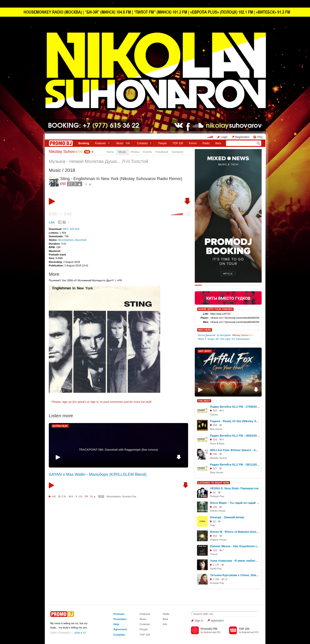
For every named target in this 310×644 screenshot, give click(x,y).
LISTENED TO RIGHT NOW (214, 483)
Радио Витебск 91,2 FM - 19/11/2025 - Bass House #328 (235, 465)
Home (110, 152)
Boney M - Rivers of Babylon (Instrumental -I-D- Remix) (235, 532)
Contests (145, 624)
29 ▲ (93, 496)
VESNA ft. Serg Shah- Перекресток (234, 488)
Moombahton (66, 240)
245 (54, 496)
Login (224, 137)
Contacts (178, 152)
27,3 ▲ (75, 184)
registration (217, 621)
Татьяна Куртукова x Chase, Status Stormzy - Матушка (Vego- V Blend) (235, 575)
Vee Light (225, 339)
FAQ (260, 137)
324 (215, 439)
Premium (119, 614)
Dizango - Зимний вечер (227, 517)
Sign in (199, 621)
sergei (211, 339)
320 (101, 496)
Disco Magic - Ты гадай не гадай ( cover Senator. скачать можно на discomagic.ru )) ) (235, 503)
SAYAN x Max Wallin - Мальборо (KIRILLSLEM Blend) (98, 474)
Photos (135, 152)
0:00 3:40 (60, 214)
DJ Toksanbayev (241, 339)
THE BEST (204, 401)
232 (215, 550)
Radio (206, 143)
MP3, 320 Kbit (71, 229)
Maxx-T (202, 339)
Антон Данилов (207, 335)
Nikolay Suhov (66, 152)
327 (215, 468)
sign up (67, 402)
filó (217, 339)
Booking (84, 143)
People (162, 143)
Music (124, 143)
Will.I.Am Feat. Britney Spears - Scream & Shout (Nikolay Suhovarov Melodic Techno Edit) (235, 450)
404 (215, 536)
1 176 (216, 565)
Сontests (145, 143)
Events (148, 152)
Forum (193, 143)
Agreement (120, 629)
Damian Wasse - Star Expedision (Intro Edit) (235, 546)
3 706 (216, 579)
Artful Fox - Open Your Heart (228, 382)
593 (215, 411)
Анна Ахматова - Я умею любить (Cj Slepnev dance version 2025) (235, 561)
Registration (242, 137)
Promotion (120, 619)
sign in (94, 402)
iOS (219, 632)
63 (214, 521)
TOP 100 (178, 143)
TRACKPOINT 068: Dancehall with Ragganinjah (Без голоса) (118, 450)
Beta (218, 143)
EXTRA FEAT (60, 426)
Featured (103, 143)
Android (208, 632)
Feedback (162, 152)
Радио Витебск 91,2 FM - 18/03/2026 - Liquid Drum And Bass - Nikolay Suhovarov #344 (235, 436)
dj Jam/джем (224, 335)
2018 (70, 170)
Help (116, 624)
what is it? (80, 633)
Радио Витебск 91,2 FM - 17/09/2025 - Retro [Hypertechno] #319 (235, 407)
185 (215, 507)
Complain (119, 635)
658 (215, 425)
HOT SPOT (205, 351)
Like (52, 222)
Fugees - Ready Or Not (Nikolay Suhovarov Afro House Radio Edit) (235, 421)
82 (214, 492)
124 (80, 496)
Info (165, 624)
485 (215, 454)
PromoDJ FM (209, 629)
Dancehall (80, 240)
